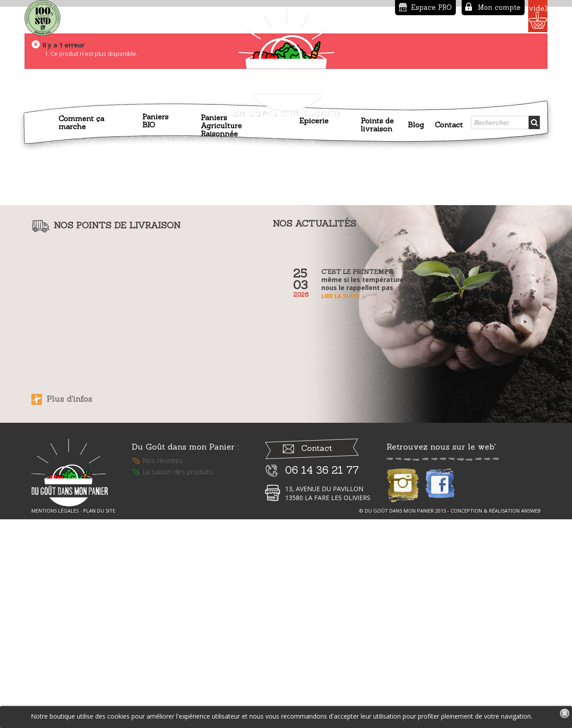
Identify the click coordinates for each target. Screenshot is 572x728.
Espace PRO (372, 7)
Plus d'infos (69, 599)
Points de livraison (377, 123)
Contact (449, 123)
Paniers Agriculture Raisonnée (221, 124)
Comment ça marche (81, 121)
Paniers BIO (155, 119)
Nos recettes (163, 666)
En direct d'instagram (286, 313)
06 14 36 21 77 (322, 675)
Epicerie (314, 119)
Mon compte (440, 7)
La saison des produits (178, 677)
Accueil (43, 125)
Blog (416, 123)
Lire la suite (341, 496)
